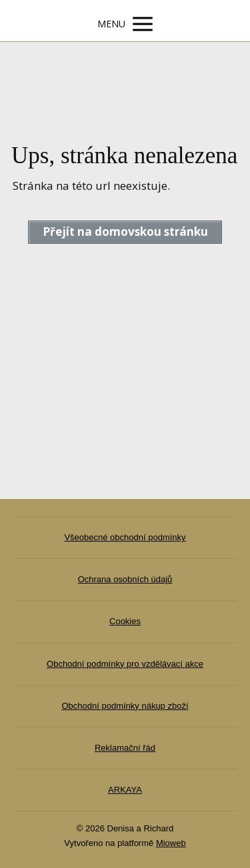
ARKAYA (125, 790)
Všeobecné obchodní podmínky (125, 537)
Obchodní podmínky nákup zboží (125, 706)
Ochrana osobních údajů (125, 579)
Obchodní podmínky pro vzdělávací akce (125, 664)
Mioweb (171, 843)
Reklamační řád (125, 748)
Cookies (125, 621)
